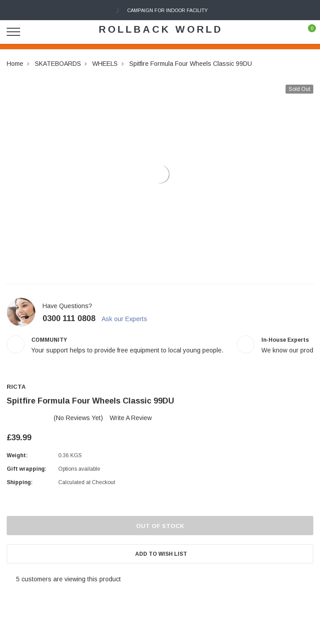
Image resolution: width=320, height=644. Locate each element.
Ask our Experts (128, 319)
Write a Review (131, 418)
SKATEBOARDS (58, 64)
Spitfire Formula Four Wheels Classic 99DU (191, 64)
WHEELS (105, 64)
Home (15, 64)
